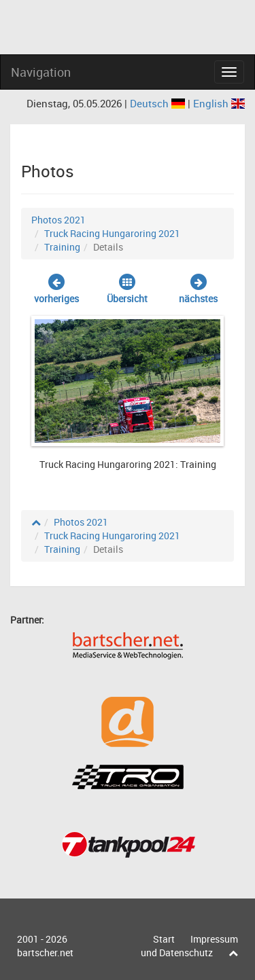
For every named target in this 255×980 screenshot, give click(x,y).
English (219, 103)
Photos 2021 (58, 220)
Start (164, 939)
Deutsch (159, 103)
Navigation (41, 72)
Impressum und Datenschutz (189, 946)
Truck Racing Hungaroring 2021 (112, 233)
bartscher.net (45, 952)
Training (62, 247)
